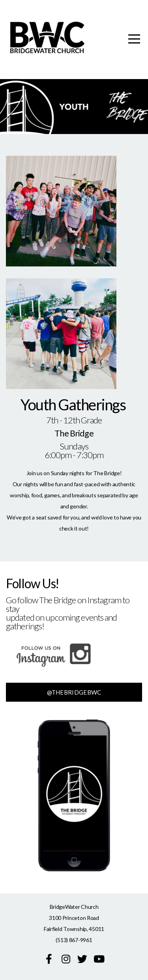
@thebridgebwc (74, 692)
